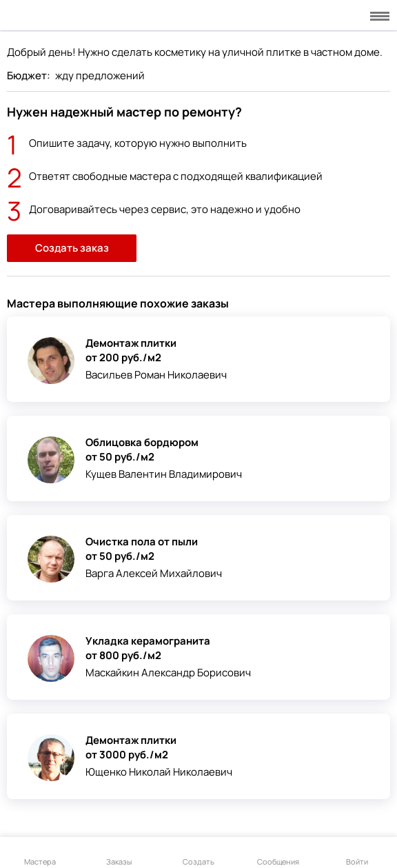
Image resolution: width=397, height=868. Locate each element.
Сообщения (278, 854)
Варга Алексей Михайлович (154, 573)
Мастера (40, 854)
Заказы (119, 854)
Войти (357, 854)
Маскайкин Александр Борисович (168, 673)
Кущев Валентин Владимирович (164, 474)
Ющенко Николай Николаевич (159, 772)
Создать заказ (72, 248)
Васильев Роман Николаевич (156, 375)
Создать (198, 854)
